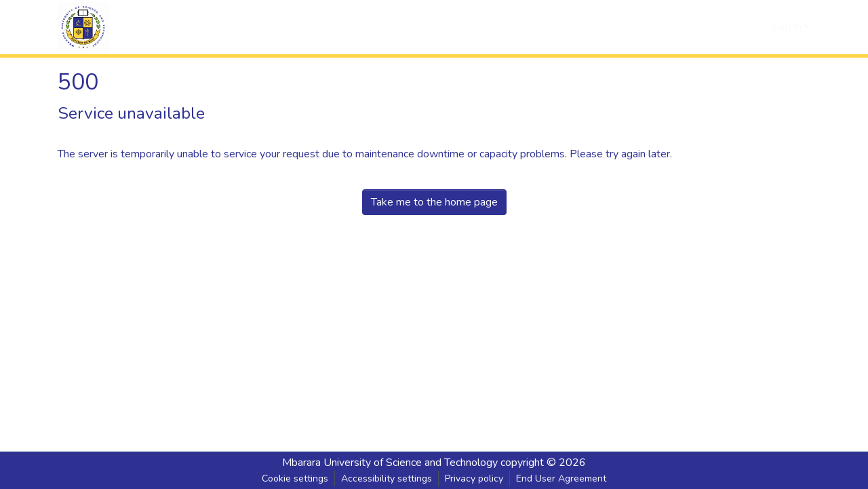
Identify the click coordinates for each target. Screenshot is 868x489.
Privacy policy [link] (474, 478)
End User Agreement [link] (561, 478)
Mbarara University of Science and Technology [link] (390, 463)
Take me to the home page (434, 202)
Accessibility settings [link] (387, 478)
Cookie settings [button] (295, 478)
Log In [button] (788, 27)
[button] (83, 27)
